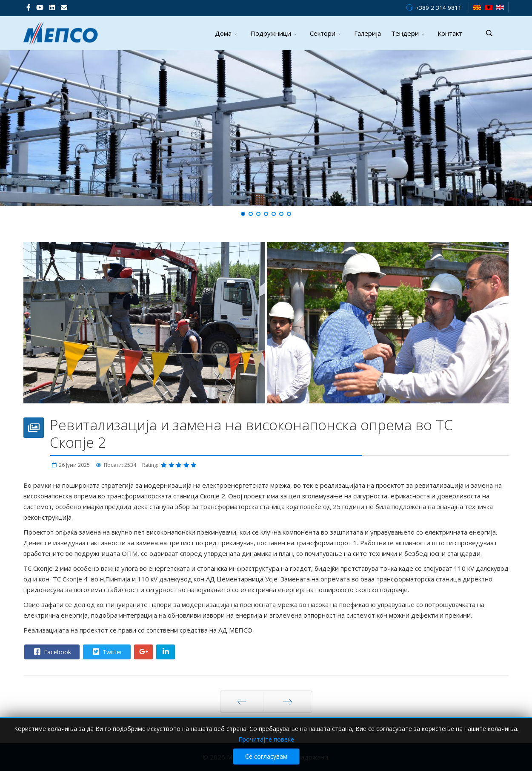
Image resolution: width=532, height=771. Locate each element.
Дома (223, 33)
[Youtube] (40, 7)
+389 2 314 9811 (438, 8)
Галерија (368, 33)
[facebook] (28, 7)
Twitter (106, 652)
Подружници (271, 33)
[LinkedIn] (52, 7)
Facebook (51, 652)
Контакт (450, 33)
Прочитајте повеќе (266, 739)
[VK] (64, 7)
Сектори (323, 33)
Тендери (405, 33)
